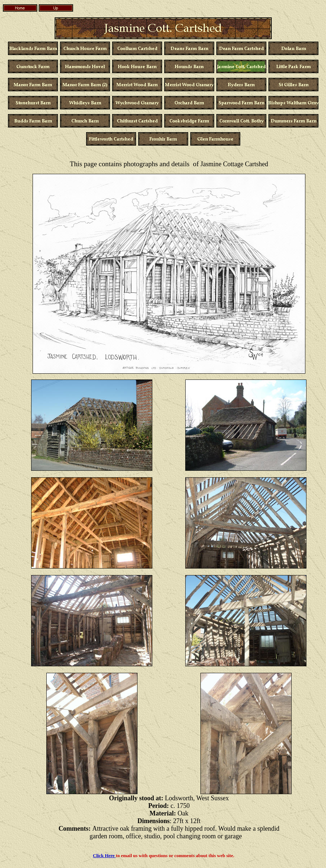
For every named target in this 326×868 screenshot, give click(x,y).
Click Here (104, 856)
